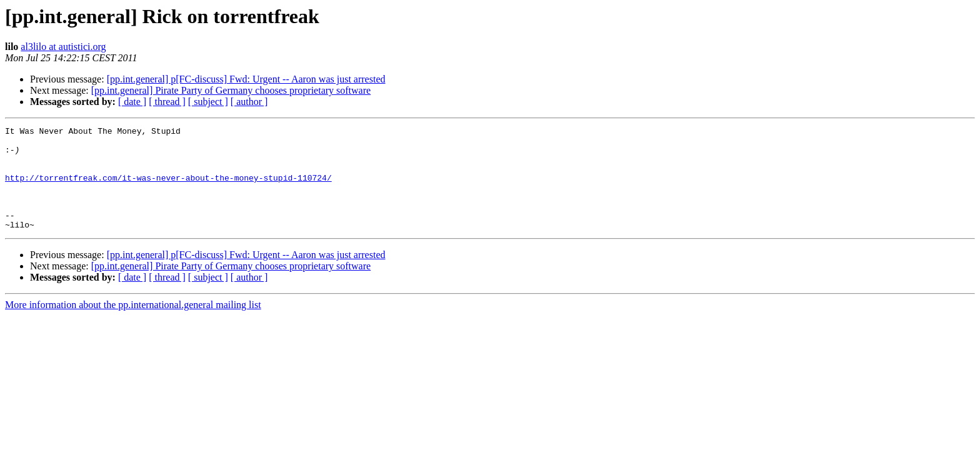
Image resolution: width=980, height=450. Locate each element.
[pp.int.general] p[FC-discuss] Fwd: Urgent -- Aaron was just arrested (246, 79)
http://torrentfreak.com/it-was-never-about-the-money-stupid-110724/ (168, 189)
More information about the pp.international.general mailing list (133, 325)
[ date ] (132, 102)
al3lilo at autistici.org (63, 47)
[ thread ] (167, 102)
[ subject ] (208, 102)
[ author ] (249, 102)
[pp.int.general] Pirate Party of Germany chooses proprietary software (231, 90)
